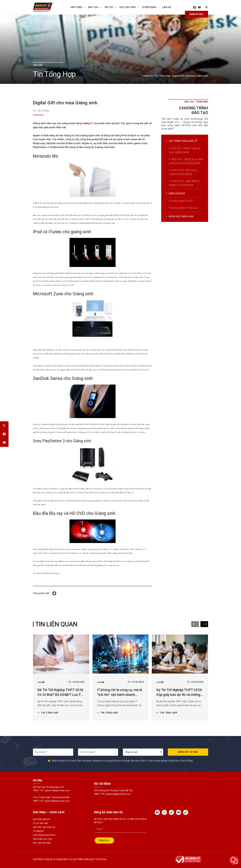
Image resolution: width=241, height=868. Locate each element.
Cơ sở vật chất (40, 823)
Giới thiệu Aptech (41, 819)
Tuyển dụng (150, 7)
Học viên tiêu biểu (42, 843)
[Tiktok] (171, 812)
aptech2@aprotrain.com (118, 794)
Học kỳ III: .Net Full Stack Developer (183, 172)
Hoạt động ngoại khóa (44, 835)
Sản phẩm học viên (42, 839)
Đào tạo (95, 7)
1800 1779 (99, 794)
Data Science (177, 193)
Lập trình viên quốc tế (184, 141)
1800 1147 (38, 801)
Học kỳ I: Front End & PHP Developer (185, 150)
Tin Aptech (38, 831)
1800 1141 (38, 790)
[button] (204, 624)
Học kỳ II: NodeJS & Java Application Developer (186, 161)
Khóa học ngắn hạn (182, 216)
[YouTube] (199, 7)
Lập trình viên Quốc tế (44, 827)
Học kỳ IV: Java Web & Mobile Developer (184, 183)
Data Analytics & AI (185, 208)
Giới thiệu (78, 7)
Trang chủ (147, 76)
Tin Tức (110, 7)
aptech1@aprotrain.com (57, 790)
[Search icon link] (207, 8)
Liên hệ (166, 7)
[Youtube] (179, 812)
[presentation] (84, 7)
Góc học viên (129, 7)
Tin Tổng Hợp (163, 76)
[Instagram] (164, 812)
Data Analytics (182, 201)
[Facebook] (195, 7)
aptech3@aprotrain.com (57, 801)
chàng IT (88, 123)
